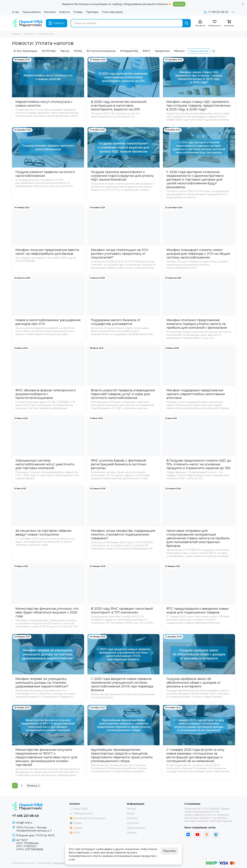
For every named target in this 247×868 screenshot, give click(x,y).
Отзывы (78, 12)
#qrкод (65, 51)
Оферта (132, 833)
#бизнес (179, 51)
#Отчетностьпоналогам (101, 51)
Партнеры (92, 12)
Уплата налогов (199, 51)
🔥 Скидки (76, 828)
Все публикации (26, 51)
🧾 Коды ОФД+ (79, 809)
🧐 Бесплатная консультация (87, 818)
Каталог (132, 809)
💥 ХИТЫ (75, 833)
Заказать (179, 4)
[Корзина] (229, 23)
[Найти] (187, 23)
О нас (16, 12)
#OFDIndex (49, 51)
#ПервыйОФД (129, 51)
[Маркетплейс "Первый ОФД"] (27, 23)
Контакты (50, 12)
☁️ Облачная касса (81, 813)
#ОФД (78, 51)
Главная (16, 34)
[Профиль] (200, 23)
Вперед (33, 786)
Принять (169, 851)
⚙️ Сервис (76, 823)
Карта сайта (59, 863)
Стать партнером (112, 12)
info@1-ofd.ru (24, 823)
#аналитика (162, 51)
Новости (64, 12)
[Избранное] (215, 23)
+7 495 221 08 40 (216, 12)
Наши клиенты (32, 12)
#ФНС (147, 51)
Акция (131, 813)
